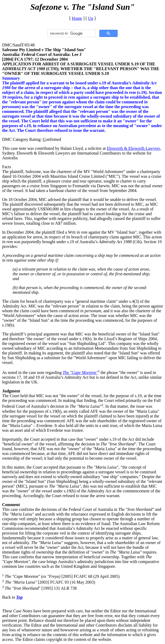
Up (91, 18)
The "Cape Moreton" (80, 373)
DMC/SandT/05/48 (18, 45)
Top (19, 597)
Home (77, 18)
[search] (71, 33)
